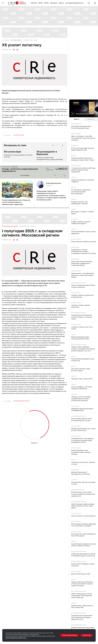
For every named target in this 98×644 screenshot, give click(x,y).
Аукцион (74, 394)
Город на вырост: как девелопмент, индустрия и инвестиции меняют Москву (83, 275)
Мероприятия (54, 3)
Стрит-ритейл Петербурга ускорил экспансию (83, 565)
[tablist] (84, 119)
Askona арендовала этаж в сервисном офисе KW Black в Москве (81, 452)
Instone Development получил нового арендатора (84, 232)
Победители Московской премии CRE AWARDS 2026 (82, 410)
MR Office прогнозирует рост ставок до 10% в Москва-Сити (83, 430)
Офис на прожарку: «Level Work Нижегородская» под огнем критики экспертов (83, 138)
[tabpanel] (84, 383)
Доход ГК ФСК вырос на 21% (81, 574)
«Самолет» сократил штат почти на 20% (82, 328)
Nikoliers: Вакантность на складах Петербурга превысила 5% (82, 628)
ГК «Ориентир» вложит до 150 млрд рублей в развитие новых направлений (83, 170)
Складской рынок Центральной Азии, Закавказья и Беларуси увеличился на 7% (82, 617)
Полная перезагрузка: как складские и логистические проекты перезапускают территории (16, 202)
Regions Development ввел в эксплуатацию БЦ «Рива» (80, 338)
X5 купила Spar (13, 152)
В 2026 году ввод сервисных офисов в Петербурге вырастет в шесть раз (83, 555)
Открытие (75, 146)
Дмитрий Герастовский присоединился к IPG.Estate (81, 473)
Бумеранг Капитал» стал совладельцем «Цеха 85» (80, 203)
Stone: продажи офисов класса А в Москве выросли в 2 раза (82, 419)
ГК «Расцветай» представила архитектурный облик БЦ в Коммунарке (81, 192)
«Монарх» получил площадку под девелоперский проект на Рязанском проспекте (81, 399)
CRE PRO (46, 3)
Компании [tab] (91, 119)
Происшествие (76, 124)
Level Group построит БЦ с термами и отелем (83, 463)
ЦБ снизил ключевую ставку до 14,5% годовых (81, 370)
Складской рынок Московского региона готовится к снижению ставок (82, 317)
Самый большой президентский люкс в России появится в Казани (84, 545)
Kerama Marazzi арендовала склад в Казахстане (82, 360)
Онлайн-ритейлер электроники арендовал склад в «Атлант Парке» (83, 159)
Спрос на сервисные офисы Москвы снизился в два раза (83, 286)
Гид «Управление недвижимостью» (74, 3)
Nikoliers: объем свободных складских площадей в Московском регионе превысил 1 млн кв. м (83, 349)
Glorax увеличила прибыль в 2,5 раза (83, 242)
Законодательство (78, 490)
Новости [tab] (77, 119)
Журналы (61, 3)
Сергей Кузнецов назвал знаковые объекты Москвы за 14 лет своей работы (83, 506)
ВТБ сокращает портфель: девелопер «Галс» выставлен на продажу (84, 525)
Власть (74, 366)
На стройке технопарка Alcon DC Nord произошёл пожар (81, 127)
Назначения (75, 247)
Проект (74, 187)
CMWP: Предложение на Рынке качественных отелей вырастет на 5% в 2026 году (82, 596)
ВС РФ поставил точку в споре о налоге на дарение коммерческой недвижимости (83, 494)
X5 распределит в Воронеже (47, 153)
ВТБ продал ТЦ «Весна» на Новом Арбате (82, 213)
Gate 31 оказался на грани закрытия (83, 516)
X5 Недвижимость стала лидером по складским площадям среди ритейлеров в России (82, 440)
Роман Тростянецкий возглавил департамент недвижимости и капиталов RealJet (82, 263)
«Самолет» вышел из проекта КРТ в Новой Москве (82, 296)
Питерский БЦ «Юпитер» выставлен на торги (83, 483)
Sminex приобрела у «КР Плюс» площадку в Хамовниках (82, 388)
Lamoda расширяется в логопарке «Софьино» (83, 181)
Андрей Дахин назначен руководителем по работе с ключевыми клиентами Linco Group (84, 251)
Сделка (74, 156)
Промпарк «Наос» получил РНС (82, 379)
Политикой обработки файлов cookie (16, 638)
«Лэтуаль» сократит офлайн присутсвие (81, 306)
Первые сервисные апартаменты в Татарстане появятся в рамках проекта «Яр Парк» (82, 584)
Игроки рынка (76, 165)
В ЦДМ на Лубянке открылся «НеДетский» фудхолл (81, 223)
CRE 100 (40, 3)
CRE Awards (34, 3)
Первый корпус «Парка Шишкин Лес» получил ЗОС (82, 607)
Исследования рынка (79, 283)
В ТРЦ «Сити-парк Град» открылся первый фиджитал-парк (83, 149)
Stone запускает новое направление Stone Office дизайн (83, 535)
